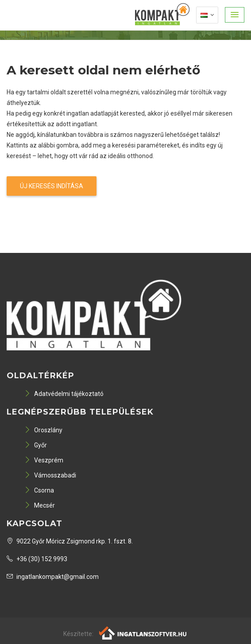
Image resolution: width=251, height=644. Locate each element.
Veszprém (44, 460)
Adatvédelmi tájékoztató (64, 394)
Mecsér (40, 505)
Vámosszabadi (50, 475)
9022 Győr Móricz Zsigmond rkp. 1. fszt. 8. (70, 541)
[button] (235, 15)
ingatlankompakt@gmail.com (53, 577)
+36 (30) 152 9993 (37, 559)
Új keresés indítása (52, 186)
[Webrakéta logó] (143, 632)
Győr (36, 445)
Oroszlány (43, 430)
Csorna (39, 490)
